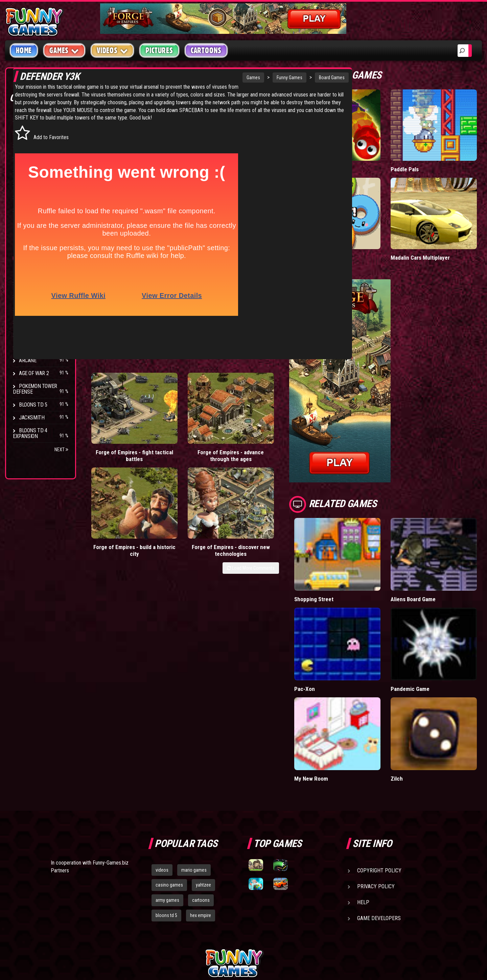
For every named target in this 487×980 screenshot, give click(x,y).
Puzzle (28, 133)
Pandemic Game (427, 632)
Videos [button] (112, 50)
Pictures (159, 50)
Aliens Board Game (430, 557)
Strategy (30, 197)
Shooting (30, 145)
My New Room (345, 708)
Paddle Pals (422, 155)
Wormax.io (341, 155)
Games (214, 78)
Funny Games (250, 78)
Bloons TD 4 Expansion (30, 433)
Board (26, 210)
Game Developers (379, 847)
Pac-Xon (338, 632)
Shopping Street (348, 557)
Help (363, 831)
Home (24, 50)
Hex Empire (32, 309)
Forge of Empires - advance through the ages (171, 415)
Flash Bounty (36, 296)
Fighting (29, 158)
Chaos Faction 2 (38, 335)
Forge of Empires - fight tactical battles (114, 415)
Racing (27, 171)
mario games (194, 799)
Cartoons (206, 50)
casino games (169, 814)
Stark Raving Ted (40, 347)
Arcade (28, 120)
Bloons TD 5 (33, 405)
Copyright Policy (379, 799)
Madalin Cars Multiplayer (437, 229)
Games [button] (64, 50)
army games (167, 829)
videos (162, 799)
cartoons (201, 829)
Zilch (414, 708)
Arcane (28, 360)
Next (61, 450)
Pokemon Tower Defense (35, 389)
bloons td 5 (166, 845)
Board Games (293, 78)
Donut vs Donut (347, 229)
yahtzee (203, 814)
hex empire (201, 845)
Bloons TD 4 (33, 283)
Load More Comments (285, 436)
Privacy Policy (376, 815)
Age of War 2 (34, 373)
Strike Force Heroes (43, 322)
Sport (26, 184)
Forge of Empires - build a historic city (228, 415)
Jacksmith (32, 418)
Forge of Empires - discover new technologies (285, 415)
